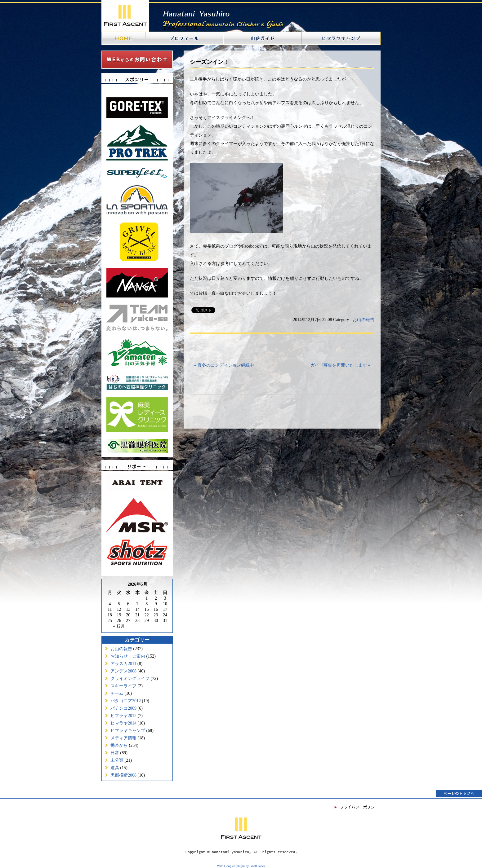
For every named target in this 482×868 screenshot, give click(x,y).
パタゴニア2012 (126, 701)
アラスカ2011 (123, 664)
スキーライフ (123, 686)
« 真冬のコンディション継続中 (224, 365)
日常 (115, 753)
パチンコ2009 (123, 708)
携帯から (119, 745)
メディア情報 (123, 738)
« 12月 (119, 626)
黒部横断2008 (123, 775)
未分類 (117, 760)
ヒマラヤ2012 (123, 716)
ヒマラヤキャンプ (128, 731)
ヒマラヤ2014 (123, 723)
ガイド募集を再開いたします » (340, 365)
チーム (117, 693)
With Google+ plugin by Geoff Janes (241, 866)
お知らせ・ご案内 (128, 656)
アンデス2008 (123, 671)
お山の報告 (121, 649)
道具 (115, 768)
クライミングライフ (130, 679)
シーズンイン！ (209, 62)
